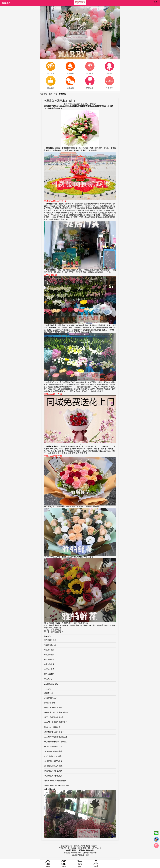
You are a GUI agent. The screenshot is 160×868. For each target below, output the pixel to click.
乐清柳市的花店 (50, 698)
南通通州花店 (49, 659)
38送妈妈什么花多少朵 (53, 751)
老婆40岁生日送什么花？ (54, 732)
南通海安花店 (49, 669)
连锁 (55, 94)
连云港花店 (48, 679)
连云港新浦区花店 (51, 684)
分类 (64, 864)
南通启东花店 (49, 650)
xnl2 (49, 789)
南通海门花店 (49, 664)
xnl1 (45, 789)
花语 (83, 855)
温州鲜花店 (49, 693)
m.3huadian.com (74, 104)
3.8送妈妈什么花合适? (53, 756)
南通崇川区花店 (57, 632)
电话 (96, 864)
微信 (156, 834)
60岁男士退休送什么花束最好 (56, 722)
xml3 (53, 789)
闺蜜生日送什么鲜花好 (53, 708)
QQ (156, 840)
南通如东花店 (49, 674)
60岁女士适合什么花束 (53, 746)
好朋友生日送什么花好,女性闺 (56, 712)
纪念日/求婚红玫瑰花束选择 (55, 781)
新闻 (78, 855)
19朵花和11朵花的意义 (53, 761)
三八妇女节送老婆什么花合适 (56, 737)
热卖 (80, 864)
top (156, 846)
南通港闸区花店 (50, 645)
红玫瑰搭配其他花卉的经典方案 (57, 785)
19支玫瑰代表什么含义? (54, 776)
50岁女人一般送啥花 (52, 727)
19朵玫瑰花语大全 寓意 (53, 766)
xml (87, 855)
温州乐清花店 (50, 703)
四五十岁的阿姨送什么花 (54, 717)
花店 (50, 94)
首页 (48, 864)
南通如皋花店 (49, 655)
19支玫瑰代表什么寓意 (53, 771)
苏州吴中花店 (56, 630)
